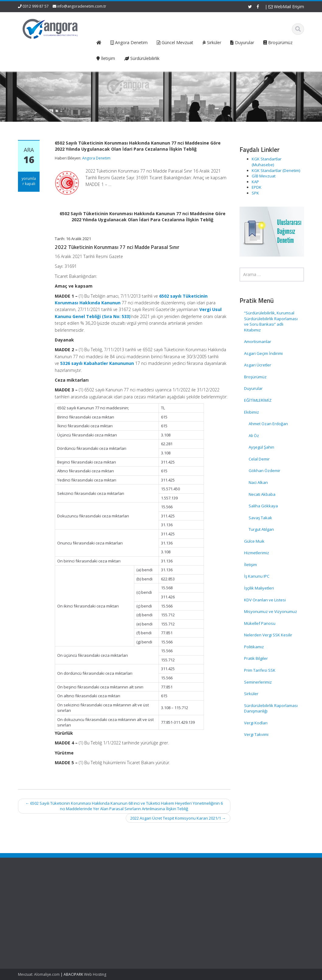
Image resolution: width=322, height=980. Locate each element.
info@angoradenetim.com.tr (82, 6)
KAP (255, 182)
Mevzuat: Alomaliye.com (39, 974)
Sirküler (251, 694)
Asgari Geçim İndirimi (263, 353)
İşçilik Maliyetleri (259, 588)
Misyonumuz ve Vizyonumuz (271, 611)
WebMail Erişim (286, 7)
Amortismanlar (258, 341)
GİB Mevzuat (264, 176)
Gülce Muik (254, 541)
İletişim (250, 565)
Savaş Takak (260, 518)
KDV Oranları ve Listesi (265, 600)
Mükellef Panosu (260, 623)
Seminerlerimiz (258, 682)
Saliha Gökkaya (263, 506)
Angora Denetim (96, 158)
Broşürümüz (255, 377)
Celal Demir (259, 459)
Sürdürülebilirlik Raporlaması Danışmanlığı (271, 708)
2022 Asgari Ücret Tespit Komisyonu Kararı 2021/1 (178, 818)
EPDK (257, 187)
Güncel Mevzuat (101, 908)
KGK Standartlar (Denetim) (276, 170)
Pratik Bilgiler (256, 658)
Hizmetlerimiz (257, 553)
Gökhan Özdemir (264, 471)
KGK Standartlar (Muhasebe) (267, 162)
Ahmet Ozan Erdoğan (268, 424)
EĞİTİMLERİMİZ (258, 400)
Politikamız (254, 647)
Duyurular (253, 388)
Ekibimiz (252, 412)
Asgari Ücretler (258, 365)
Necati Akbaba (262, 494)
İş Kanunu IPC (257, 576)
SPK (255, 193)
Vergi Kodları (256, 723)
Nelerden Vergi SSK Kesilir (268, 635)
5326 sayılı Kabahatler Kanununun (97, 363)
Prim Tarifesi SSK (260, 670)
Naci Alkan (258, 482)
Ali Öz (254, 436)
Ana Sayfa (96, 891)
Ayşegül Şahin (261, 447)
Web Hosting (95, 974)
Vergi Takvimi (256, 734)
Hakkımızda (97, 897)
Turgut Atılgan (261, 529)
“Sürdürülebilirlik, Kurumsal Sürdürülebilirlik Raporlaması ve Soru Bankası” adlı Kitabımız (271, 321)
